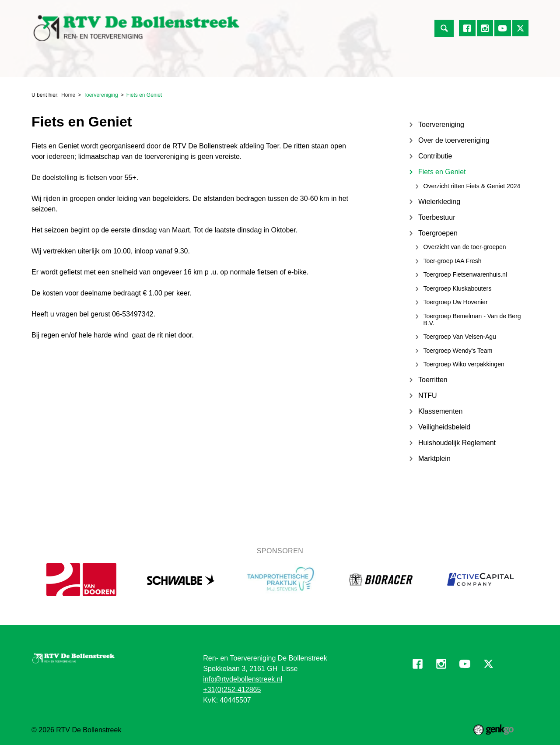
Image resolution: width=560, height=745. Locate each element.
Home (42, 66)
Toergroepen (438, 233)
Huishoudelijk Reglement (457, 443)
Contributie (435, 156)
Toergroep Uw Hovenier (456, 302)
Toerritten (433, 380)
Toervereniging (142, 66)
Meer (477, 66)
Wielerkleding (439, 202)
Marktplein (434, 459)
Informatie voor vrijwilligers (413, 66)
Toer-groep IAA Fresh (453, 261)
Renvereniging (82, 66)
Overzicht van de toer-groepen (465, 247)
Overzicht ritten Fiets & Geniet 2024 (472, 186)
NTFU (428, 395)
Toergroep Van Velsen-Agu (460, 337)
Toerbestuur (437, 217)
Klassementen (440, 411)
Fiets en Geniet (144, 95)
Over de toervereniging (454, 140)
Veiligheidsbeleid (444, 427)
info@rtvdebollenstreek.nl (243, 679)
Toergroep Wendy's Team (458, 351)
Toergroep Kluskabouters (458, 288)
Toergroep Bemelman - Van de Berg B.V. (472, 320)
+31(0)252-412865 (232, 690)
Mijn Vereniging (334, 66)
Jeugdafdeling (200, 66)
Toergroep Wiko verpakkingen (464, 364)
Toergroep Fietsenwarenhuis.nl (465, 274)
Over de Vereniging (266, 66)
